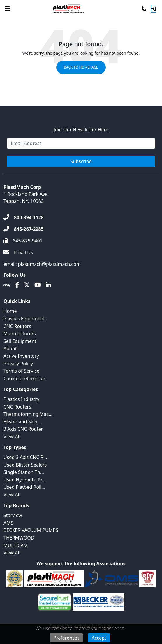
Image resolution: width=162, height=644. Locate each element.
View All (12, 437)
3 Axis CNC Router (23, 429)
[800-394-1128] (24, 217)
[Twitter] (27, 285)
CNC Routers (17, 326)
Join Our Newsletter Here (81, 130)
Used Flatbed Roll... (24, 487)
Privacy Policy (18, 364)
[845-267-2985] (24, 229)
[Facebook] (17, 285)
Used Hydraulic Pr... (24, 480)
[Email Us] (18, 252)
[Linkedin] (48, 285)
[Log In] (154, 9)
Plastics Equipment (24, 319)
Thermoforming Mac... (28, 414)
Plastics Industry (21, 399)
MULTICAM (16, 545)
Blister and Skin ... (23, 422)
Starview (13, 515)
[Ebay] (7, 285)
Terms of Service (21, 371)
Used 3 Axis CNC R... (25, 457)
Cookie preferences (25, 378)
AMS (8, 523)
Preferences (66, 638)
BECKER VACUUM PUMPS (31, 530)
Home (10, 311)
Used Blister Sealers (25, 465)
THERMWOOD (19, 538)
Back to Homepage (81, 67)
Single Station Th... (24, 472)
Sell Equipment (20, 341)
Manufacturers (20, 334)
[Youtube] (38, 285)
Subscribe (81, 161)
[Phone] (144, 9)
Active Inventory (21, 356)
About (10, 348)
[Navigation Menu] (7, 9)
